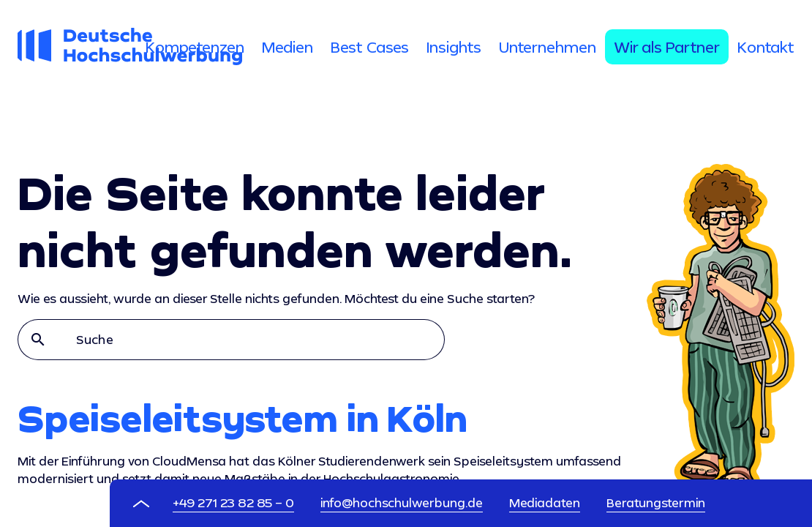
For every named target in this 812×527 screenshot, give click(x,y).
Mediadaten (545, 502)
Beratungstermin (656, 502)
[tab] (195, 47)
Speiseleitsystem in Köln (243, 418)
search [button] (38, 340)
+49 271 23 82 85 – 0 (233, 502)
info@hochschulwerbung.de (402, 502)
